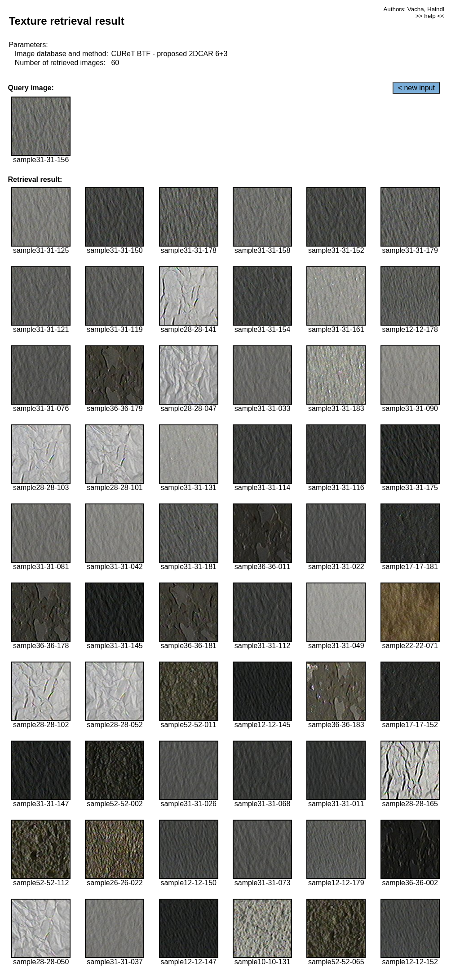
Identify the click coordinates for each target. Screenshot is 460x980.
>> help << (430, 16)
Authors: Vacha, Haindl (414, 9)
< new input (416, 88)
